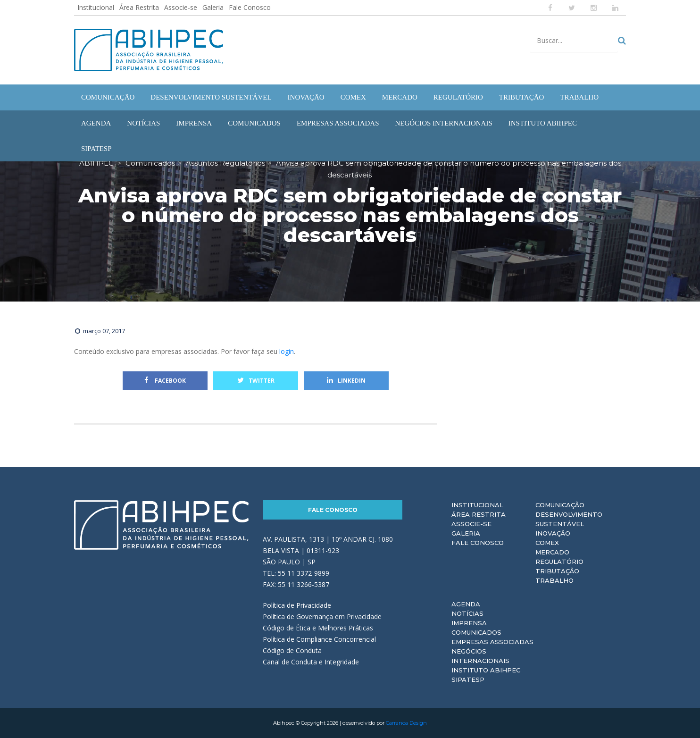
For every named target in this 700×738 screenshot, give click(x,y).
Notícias (467, 613)
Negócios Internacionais (480, 656)
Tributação (557, 571)
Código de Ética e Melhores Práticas (318, 628)
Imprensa (469, 623)
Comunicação (560, 505)
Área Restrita (139, 7)
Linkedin (346, 381)
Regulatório (559, 562)
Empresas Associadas (492, 642)
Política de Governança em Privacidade (322, 616)
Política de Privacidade (297, 605)
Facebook (165, 381)
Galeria (213, 7)
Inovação (553, 533)
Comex (547, 543)
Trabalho (554, 580)
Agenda (466, 604)
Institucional (96, 7)
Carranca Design (406, 723)
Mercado (552, 552)
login (287, 351)
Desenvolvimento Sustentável (569, 519)
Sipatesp (468, 679)
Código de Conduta (292, 650)
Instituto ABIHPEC (486, 670)
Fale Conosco (250, 7)
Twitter (256, 381)
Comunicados (476, 632)
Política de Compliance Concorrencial (319, 639)
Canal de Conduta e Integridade (311, 662)
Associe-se (181, 7)
